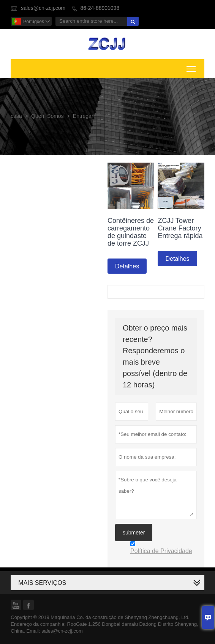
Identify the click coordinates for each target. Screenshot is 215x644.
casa (16, 116)
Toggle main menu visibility (192, 67)
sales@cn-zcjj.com (43, 8)
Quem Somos (47, 116)
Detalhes (127, 266)
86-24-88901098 (100, 8)
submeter (134, 533)
